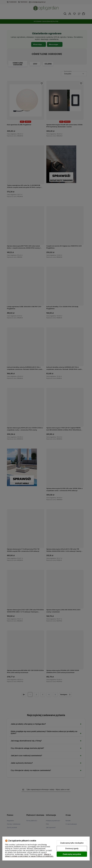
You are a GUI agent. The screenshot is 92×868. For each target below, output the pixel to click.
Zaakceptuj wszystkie (72, 854)
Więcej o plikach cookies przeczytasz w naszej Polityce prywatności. (29, 855)
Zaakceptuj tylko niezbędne (72, 843)
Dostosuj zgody (72, 848)
